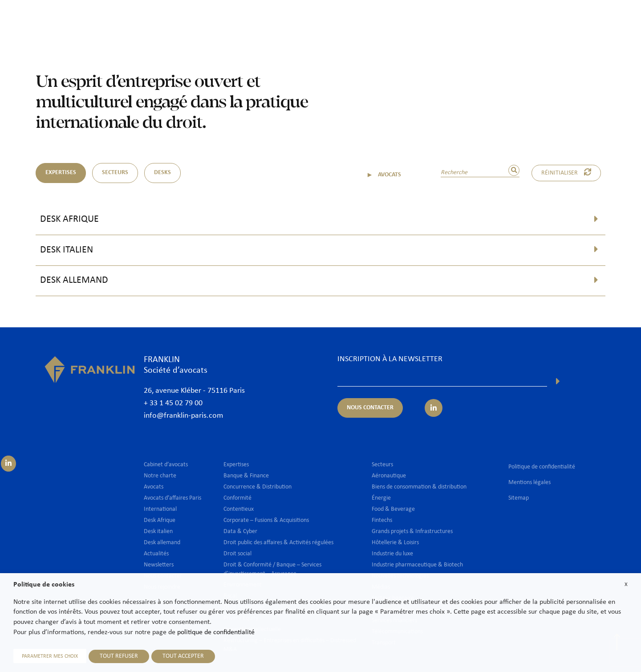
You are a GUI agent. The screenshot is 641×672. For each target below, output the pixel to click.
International (448, 21)
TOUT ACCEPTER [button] (183, 656)
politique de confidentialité (216, 632)
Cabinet (288, 21)
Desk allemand (74, 280)
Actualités (496, 21)
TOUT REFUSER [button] (119, 656)
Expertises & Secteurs (383, 21)
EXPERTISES (61, 173)
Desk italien (67, 250)
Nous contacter (605, 21)
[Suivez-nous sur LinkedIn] (8, 464)
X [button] (626, 584)
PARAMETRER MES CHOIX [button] (50, 656)
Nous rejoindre (547, 21)
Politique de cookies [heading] (44, 585)
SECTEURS (115, 173)
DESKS (162, 173)
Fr (620, 43)
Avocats (325, 21)
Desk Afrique (69, 219)
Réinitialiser (566, 172)
